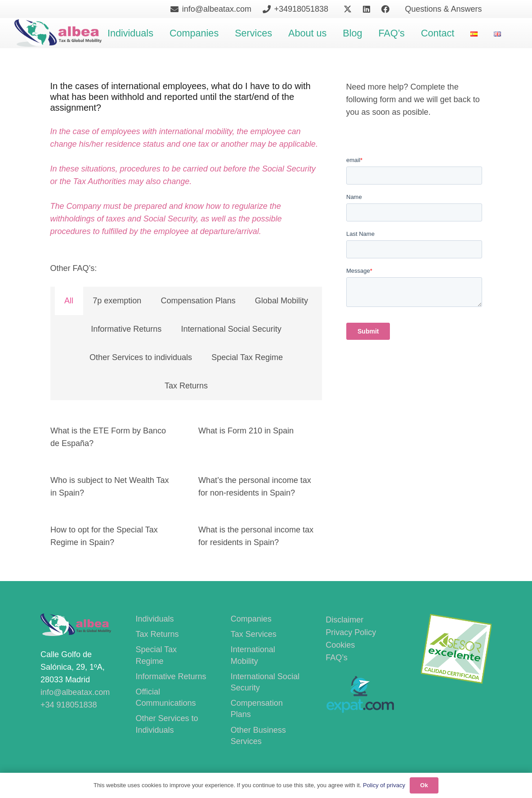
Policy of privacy (384, 785)
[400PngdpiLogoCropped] (58, 33)
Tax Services (254, 634)
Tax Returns (157, 634)
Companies (251, 619)
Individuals (154, 619)
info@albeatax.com (75, 692)
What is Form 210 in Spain (246, 431)
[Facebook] (385, 9)
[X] (348, 9)
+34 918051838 (69, 705)
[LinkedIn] (367, 9)
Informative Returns (171, 676)
